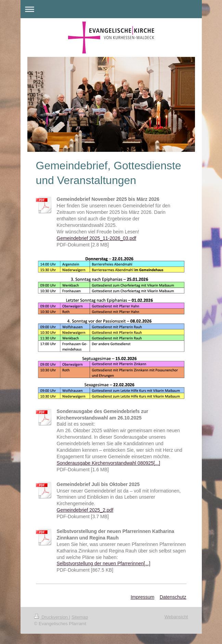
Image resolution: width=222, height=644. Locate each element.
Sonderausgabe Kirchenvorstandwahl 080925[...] (109, 463)
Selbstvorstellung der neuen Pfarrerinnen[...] (104, 563)
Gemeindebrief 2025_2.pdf (85, 510)
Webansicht (176, 617)
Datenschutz (173, 597)
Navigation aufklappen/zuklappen (111, 9)
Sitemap (80, 617)
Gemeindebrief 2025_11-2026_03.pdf (97, 238)
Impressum (142, 597)
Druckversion (52, 617)
